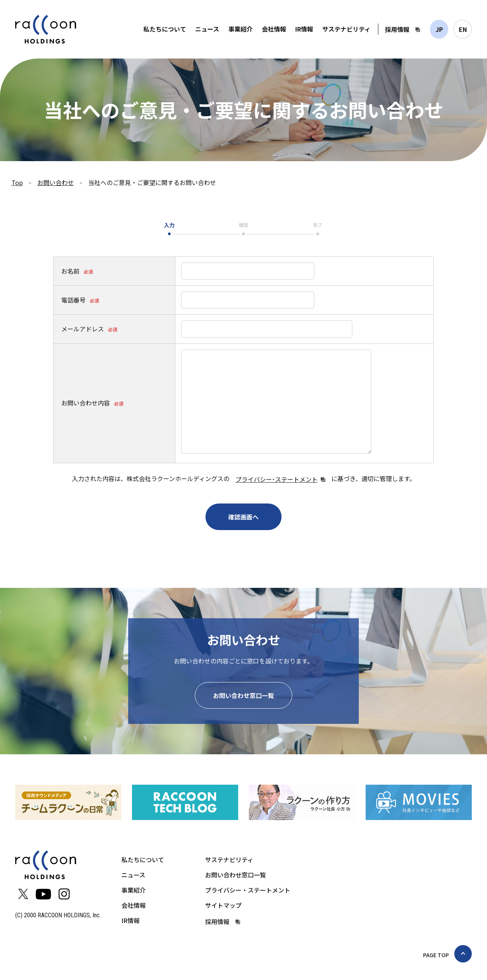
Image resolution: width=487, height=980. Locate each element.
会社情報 (274, 29)
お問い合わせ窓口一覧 (243, 695)
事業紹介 (240, 29)
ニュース (207, 29)
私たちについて (165, 29)
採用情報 (397, 29)
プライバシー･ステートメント (277, 479)
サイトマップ (223, 905)
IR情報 (304, 29)
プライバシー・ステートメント (248, 890)
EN (463, 29)
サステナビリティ (346, 29)
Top (17, 182)
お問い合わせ (56, 182)
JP (439, 29)
